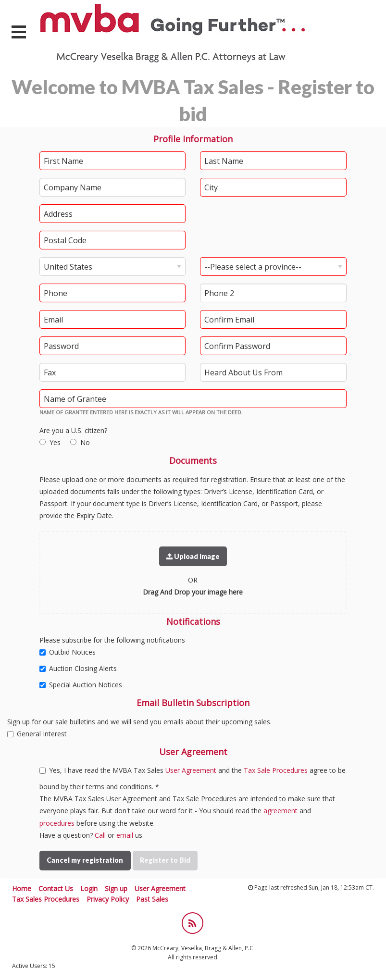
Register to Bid (165, 860)
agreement (280, 811)
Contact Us (56, 888)
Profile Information (193, 139)
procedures (57, 823)
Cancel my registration (85, 860)
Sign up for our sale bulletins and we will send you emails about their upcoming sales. (139, 722)
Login (89, 888)
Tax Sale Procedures (276, 770)
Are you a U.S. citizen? (73, 430)
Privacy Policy (108, 899)
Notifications (193, 621)
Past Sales (152, 899)
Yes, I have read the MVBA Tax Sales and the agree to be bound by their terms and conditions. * (193, 778)
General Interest (37, 734)
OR (193, 580)
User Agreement (193, 752)
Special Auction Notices (81, 685)
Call (100, 835)
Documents (193, 460)
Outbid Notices (68, 652)
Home (22, 888)
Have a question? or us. (92, 835)
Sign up (116, 888)
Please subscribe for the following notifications (112, 640)
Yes (55, 442)
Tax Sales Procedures (46, 899)
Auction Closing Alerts (78, 668)
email (125, 835)
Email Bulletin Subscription (193, 703)
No (85, 442)
